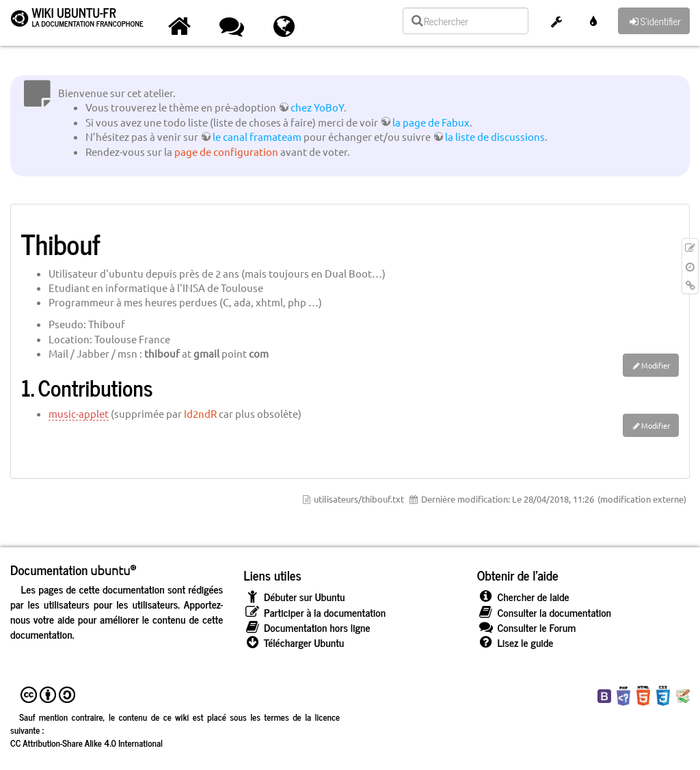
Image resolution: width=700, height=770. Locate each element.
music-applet (79, 413)
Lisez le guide (515, 642)
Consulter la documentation (544, 612)
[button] (557, 23)
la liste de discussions (495, 136)
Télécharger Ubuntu (294, 642)
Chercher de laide (523, 597)
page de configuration (226, 151)
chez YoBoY (317, 107)
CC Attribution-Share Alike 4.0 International (86, 743)
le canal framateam (257, 136)
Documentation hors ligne (307, 627)
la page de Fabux (431, 122)
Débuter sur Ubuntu (294, 597)
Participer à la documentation (314, 612)
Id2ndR (200, 413)
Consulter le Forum (527, 627)
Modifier (656, 365)
